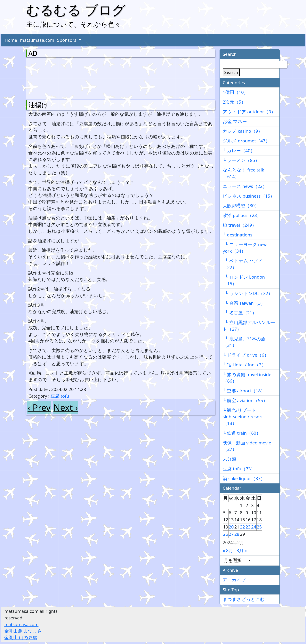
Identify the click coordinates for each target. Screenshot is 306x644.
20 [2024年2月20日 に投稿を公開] (231, 527)
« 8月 (228, 550)
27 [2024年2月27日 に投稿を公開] (231, 534)
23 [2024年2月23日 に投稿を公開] (248, 527)
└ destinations (238, 235)
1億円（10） (235, 92)
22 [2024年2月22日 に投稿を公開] (243, 527)
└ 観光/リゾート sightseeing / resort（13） (243, 417)
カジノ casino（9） (243, 131)
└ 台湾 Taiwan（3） (244, 303)
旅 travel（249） (240, 225)
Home (11, 40)
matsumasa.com (37, 40)
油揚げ (38, 105)
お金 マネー (235, 121)
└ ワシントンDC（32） (248, 293)
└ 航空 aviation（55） (245, 400)
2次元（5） (234, 102)
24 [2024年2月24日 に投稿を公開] (254, 527)
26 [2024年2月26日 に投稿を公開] (226, 534)
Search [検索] (231, 72)
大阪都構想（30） (241, 206)
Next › (66, 407)
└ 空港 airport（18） (244, 391)
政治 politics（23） (242, 215)
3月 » (242, 550)
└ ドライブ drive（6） (246, 355)
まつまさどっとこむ (244, 599)
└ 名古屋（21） (240, 313)
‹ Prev (39, 407)
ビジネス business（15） (249, 196)
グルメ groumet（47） (246, 141)
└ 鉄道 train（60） (242, 433)
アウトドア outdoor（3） (249, 112)
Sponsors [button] (67, 40)
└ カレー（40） (239, 151)
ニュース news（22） (245, 186)
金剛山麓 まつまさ (23, 631)
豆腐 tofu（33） (239, 469)
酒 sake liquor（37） (244, 478)
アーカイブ (234, 580)
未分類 (229, 459)
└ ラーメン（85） (241, 160)
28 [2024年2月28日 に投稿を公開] (237, 534)
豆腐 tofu (60, 396)
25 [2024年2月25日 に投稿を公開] (259, 527)
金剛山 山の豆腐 (21, 637)
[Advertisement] (49, 78)
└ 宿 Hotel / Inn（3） (244, 365)
